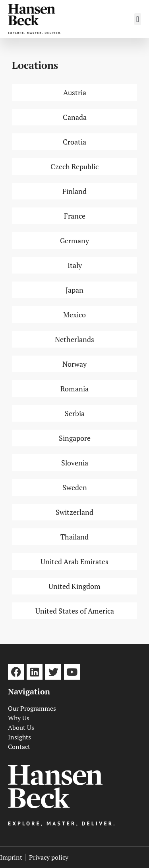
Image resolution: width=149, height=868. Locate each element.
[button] (138, 19)
